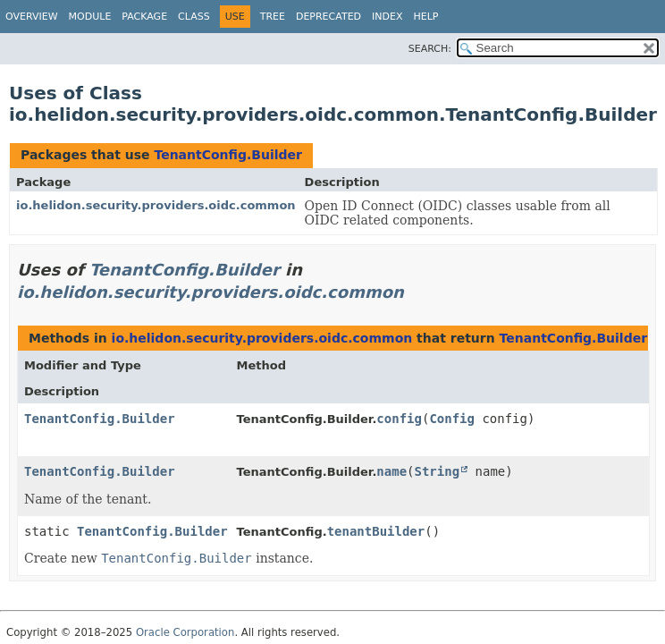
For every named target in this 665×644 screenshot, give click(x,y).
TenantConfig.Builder (228, 155)
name (391, 471)
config (399, 419)
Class (194, 17)
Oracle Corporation (185, 632)
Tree (273, 17)
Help (426, 17)
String (438, 471)
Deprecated (328, 17)
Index (387, 17)
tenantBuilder (376, 531)
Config (452, 419)
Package (144, 17)
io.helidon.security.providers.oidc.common (156, 205)
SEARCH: (430, 49)
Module (90, 17)
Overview (32, 17)
